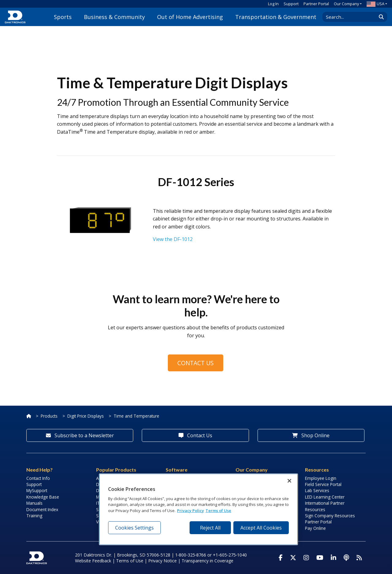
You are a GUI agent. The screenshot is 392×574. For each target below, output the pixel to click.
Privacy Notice (162, 561)
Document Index (42, 509)
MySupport (37, 490)
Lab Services (317, 490)
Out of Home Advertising (190, 17)
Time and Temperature (136, 416)
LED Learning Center (325, 497)
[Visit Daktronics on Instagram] (306, 558)
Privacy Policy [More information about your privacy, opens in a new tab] (190, 511)
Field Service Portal (323, 484)
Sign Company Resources (330, 516)
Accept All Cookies (261, 528)
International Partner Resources (325, 506)
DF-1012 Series (196, 182)
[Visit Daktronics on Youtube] (320, 558)
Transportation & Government (276, 17)
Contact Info (38, 478)
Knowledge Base (43, 497)
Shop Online (311, 435)
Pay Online (315, 528)
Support (291, 4)
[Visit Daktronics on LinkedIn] (334, 558)
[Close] (289, 481)
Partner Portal (316, 4)
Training (34, 516)
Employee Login (321, 478)
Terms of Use (130, 561)
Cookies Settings (134, 528)
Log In (273, 4)
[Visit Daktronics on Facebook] (281, 558)
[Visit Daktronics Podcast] (346, 558)
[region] (198, 509)
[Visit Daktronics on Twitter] (293, 558)
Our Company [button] (346, 4)
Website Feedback (93, 561)
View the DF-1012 (173, 239)
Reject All (210, 528)
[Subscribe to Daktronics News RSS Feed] (359, 558)
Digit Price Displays (86, 416)
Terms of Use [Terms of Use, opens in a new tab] (218, 511)
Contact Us (196, 363)
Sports (63, 17)
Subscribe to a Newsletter (80, 435)
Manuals (34, 503)
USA (375, 4)
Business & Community (114, 17)
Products (49, 416)
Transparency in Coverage (207, 561)
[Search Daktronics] (352, 17)
